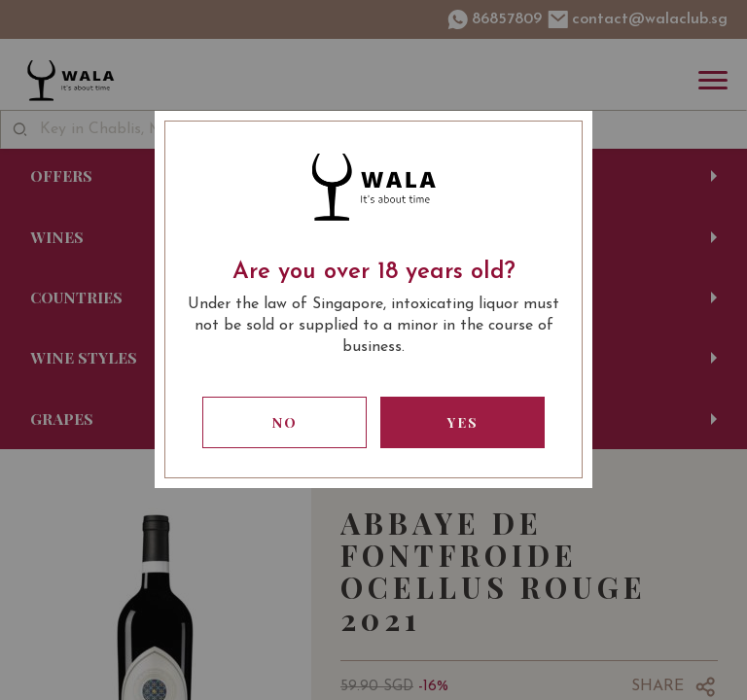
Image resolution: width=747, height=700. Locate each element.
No (285, 422)
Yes (463, 422)
